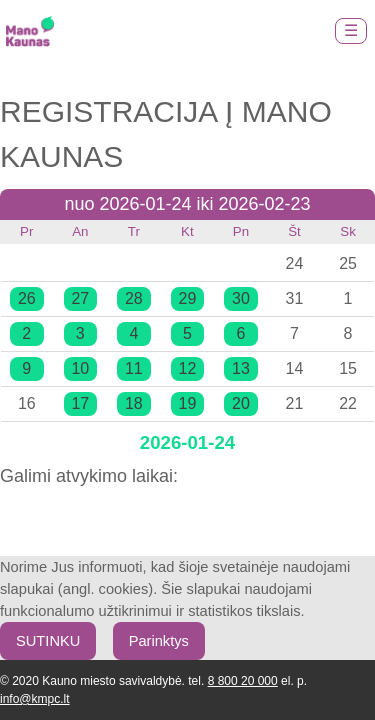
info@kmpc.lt (35, 699)
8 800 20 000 (243, 681)
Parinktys (159, 641)
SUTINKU (48, 641)
